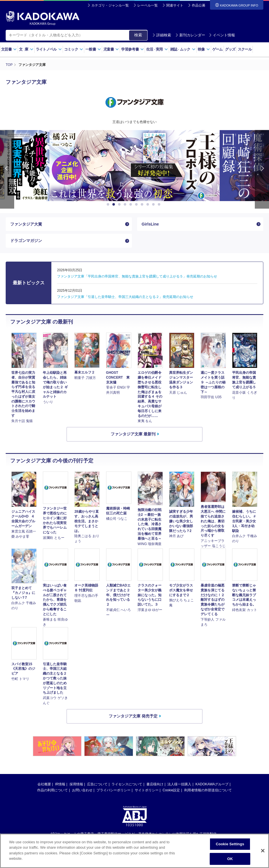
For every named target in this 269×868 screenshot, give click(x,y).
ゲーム (217, 49)
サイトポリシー (147, 790)
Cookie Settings (230, 844)
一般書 (93, 49)
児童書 (111, 49)
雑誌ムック (183, 49)
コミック (74, 49)
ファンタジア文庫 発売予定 (133, 716)
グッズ (230, 49)
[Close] (263, 851)
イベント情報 (222, 35)
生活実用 (157, 49)
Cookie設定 (171, 790)
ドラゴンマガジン (26, 241)
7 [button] (143, 205)
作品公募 (199, 5)
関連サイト (175, 5)
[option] (134, 166)
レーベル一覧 (148, 5)
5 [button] (132, 205)
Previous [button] (7, 169)
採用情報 (76, 784)
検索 (138, 35)
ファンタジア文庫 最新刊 (133, 434)
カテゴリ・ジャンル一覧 (110, 5)
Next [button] (262, 169)
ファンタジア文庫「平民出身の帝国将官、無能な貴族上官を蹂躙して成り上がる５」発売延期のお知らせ (137, 276)
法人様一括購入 (179, 784)
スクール (245, 49)
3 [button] (120, 205)
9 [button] (154, 205)
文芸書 (9, 49)
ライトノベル (49, 49)
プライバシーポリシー (114, 790)
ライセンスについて (127, 784)
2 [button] (115, 205)
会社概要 (44, 784)
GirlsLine (150, 224)
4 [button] (126, 205)
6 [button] (137, 205)
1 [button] (109, 205)
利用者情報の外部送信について (208, 790)
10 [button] (160, 205)
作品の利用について (52, 790)
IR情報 (60, 784)
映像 (204, 49)
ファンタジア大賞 (26, 224)
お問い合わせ (82, 790)
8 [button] (149, 205)
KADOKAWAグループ (212, 784)
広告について (97, 784)
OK (230, 859)
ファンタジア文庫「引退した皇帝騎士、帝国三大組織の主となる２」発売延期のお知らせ (125, 297)
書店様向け (155, 784)
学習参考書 (133, 49)
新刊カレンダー (190, 35)
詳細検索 (162, 35)
